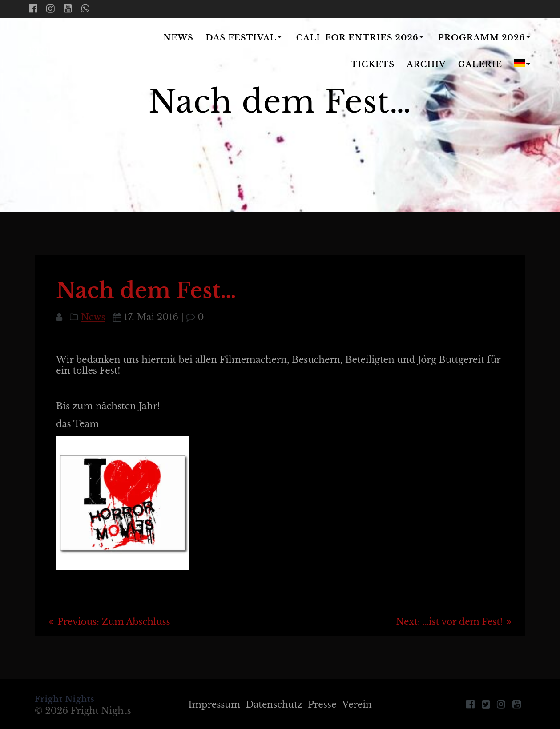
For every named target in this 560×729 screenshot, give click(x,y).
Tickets (373, 64)
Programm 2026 (481, 38)
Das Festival (241, 38)
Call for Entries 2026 (357, 38)
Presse (322, 705)
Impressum (214, 705)
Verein (357, 705)
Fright (81, 52)
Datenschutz (274, 705)
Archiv (426, 64)
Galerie (480, 64)
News (178, 38)
